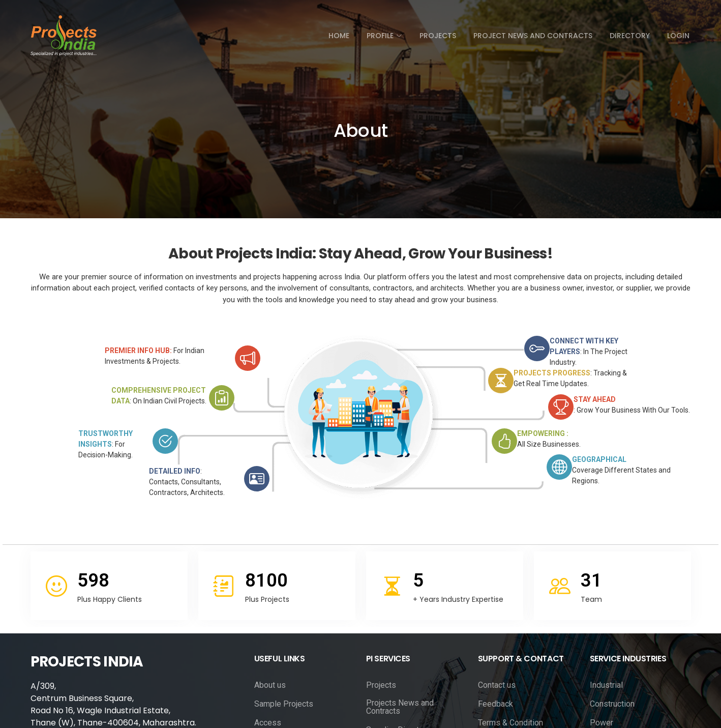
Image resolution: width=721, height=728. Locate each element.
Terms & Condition (510, 723)
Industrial (606, 685)
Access (268, 723)
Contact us (497, 685)
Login (678, 36)
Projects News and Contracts (400, 707)
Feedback (495, 704)
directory (630, 36)
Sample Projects (284, 704)
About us (270, 685)
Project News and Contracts (533, 36)
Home (339, 36)
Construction (612, 704)
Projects (438, 36)
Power (602, 723)
